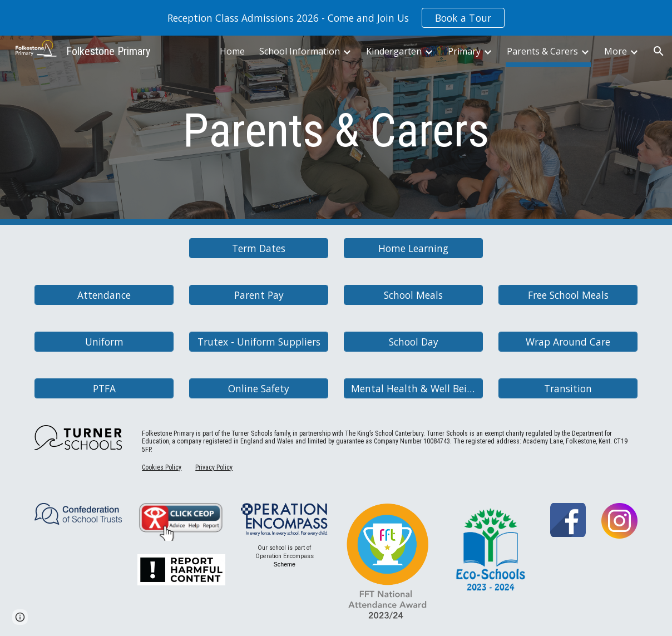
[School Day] (413, 342)
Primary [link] (464, 51)
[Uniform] (104, 342)
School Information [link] (300, 51)
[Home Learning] (413, 248)
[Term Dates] (259, 248)
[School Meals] (413, 295)
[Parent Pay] (259, 295)
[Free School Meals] (568, 295)
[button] (659, 51)
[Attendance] (104, 295)
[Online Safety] (259, 389)
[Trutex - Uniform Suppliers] (259, 342)
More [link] (616, 51)
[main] (336, 130)
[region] (336, 18)
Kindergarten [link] (394, 51)
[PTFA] (104, 389)
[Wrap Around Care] (568, 342)
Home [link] (232, 51)
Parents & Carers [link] (542, 51)
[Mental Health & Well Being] (413, 389)
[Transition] (568, 389)
